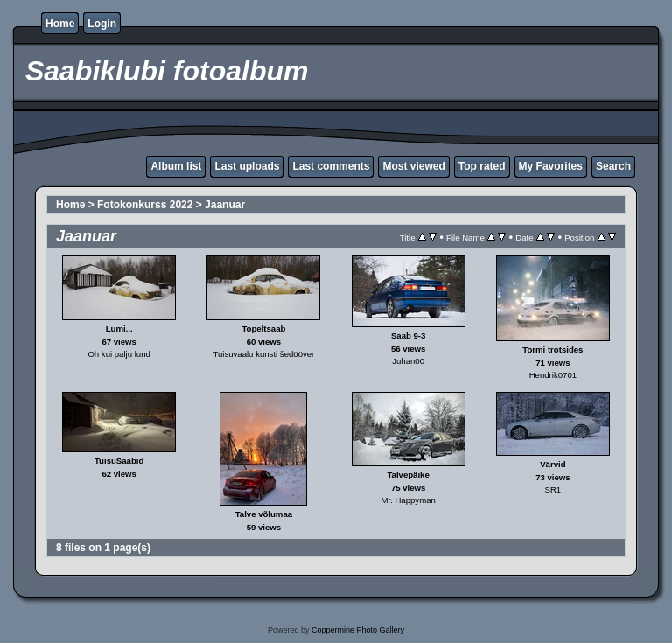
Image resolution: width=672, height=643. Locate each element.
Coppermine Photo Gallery (358, 630)
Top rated (482, 166)
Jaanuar (225, 205)
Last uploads (247, 166)
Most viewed (413, 166)
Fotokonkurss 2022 (145, 205)
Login (102, 24)
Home (60, 24)
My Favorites (551, 166)
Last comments (331, 166)
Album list (176, 166)
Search (613, 166)
